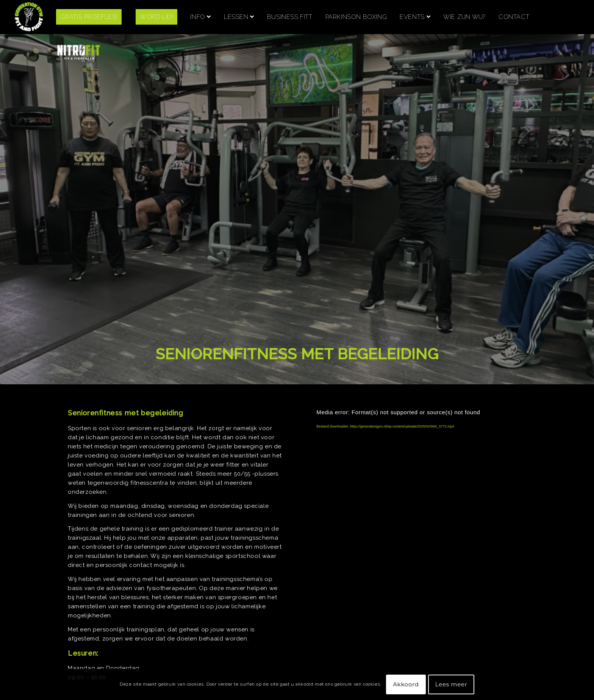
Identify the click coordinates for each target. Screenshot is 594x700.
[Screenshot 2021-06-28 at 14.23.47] (29, 17)
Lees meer (451, 684)
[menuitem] (95, 17)
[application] (418, 464)
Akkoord (406, 684)
